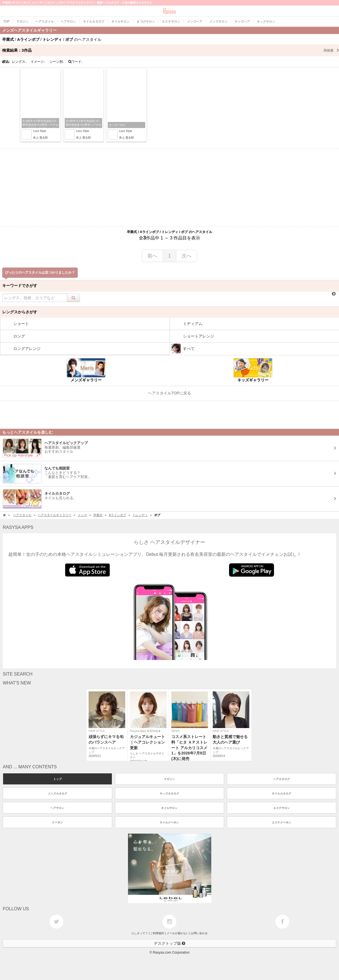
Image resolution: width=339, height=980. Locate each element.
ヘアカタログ (282, 779)
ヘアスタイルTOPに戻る (169, 393)
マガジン (169, 779)
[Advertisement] (170, 188)
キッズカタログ (169, 793)
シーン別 (57, 62)
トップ (57, 779)
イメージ (38, 62)
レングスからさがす (20, 312)
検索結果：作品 (171, 50)
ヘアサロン (57, 808)
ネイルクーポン (169, 822)
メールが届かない (178, 933)
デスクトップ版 (170, 943)
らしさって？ (140, 933)
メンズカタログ (57, 793)
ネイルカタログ (282, 793)
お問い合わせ (199, 933)
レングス (19, 62)
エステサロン (282, 808)
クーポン (57, 822)
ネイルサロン (169, 808)
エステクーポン (282, 822)
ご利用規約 (157, 933)
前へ (152, 256)
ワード (76, 62)
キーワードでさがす (20, 286)
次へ (187, 256)
